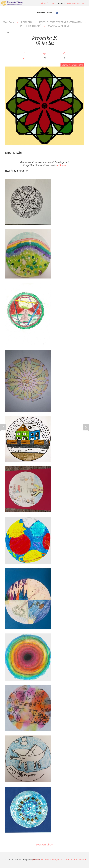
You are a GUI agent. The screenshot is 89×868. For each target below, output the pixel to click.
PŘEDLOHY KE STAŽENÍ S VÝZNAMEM (61, 22)
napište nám (80, 860)
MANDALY (9, 22)
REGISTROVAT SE (75, 3)
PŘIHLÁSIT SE (48, 3)
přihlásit (61, 166)
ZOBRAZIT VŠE (44, 845)
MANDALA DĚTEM (58, 26)
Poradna (27, 22)
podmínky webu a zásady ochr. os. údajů (52, 860)
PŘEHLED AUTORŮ (31, 26)
